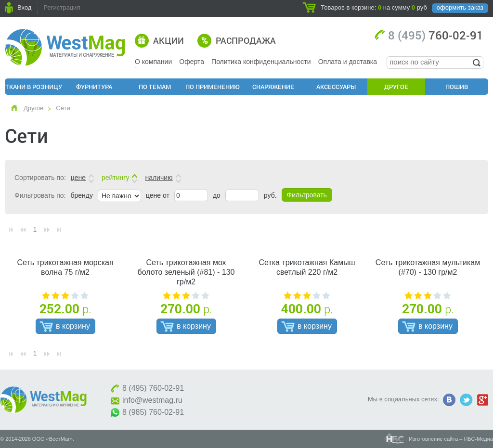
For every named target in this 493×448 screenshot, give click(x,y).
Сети (63, 108)
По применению (213, 87)
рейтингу (115, 178)
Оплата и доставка (348, 62)
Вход (24, 7)
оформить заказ (460, 7)
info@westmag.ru (152, 400)
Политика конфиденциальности (261, 62)
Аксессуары (336, 87)
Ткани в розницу (34, 87)
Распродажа (246, 40)
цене (78, 178)
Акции (169, 40)
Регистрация (62, 7)
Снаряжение (273, 87)
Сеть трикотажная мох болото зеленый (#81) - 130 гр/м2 (186, 272)
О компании (153, 62)
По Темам (155, 87)
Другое (396, 87)
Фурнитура (94, 87)
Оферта (192, 62)
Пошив (457, 87)
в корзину (73, 326)
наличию (159, 178)
